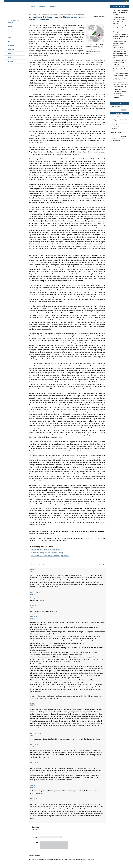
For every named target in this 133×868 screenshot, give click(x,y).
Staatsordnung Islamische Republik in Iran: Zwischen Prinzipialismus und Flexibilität (119, 93)
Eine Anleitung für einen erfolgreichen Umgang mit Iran (50, 556)
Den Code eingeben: (35, 828)
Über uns (11, 50)
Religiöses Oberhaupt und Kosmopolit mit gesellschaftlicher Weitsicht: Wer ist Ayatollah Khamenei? (120, 45)
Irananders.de (14, 10)
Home (10, 26)
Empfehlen (42, 7)
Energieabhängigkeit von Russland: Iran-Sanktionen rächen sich (121, 36)
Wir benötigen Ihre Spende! (14, 21)
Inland (10, 30)
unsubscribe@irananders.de (119, 127)
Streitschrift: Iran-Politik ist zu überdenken (46, 550)
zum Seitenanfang (101, 565)
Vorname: (36, 837)
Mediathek (11, 46)
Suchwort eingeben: (117, 106)
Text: (37, 843)
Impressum (12, 61)
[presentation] (55, 830)
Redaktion (11, 54)
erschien (88, 538)
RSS (126, 1)
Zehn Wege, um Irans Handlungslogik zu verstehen (120, 62)
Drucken (33, 7)
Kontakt (11, 58)
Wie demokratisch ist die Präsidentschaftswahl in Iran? (120, 69)
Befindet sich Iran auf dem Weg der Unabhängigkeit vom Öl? (120, 80)
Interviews (11, 42)
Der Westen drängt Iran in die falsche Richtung (47, 553)
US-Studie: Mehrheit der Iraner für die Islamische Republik (120, 13)
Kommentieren (52, 7)
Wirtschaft (11, 38)
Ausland (11, 34)
